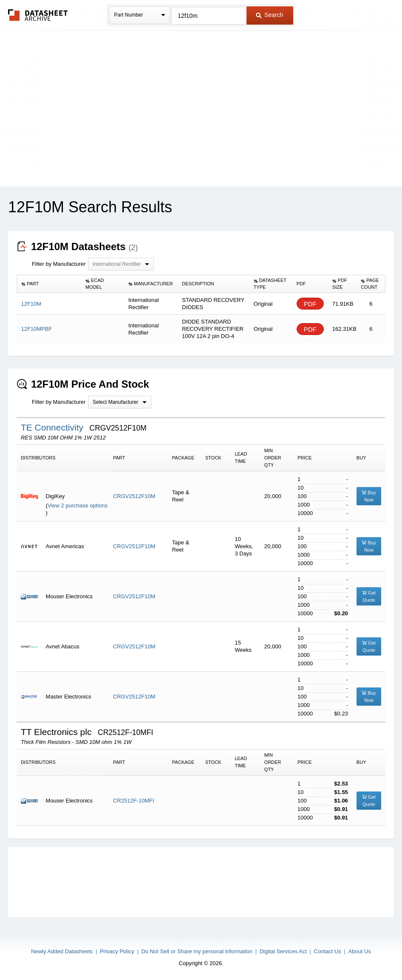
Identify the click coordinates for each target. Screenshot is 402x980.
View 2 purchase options (78, 505)
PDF (310, 304)
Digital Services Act (283, 951)
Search (269, 15)
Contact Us (328, 951)
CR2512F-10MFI (134, 801)
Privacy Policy (117, 951)
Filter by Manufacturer (59, 264)
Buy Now (369, 496)
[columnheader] (49, 284)
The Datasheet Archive (38, 15)
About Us (359, 951)
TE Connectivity (53, 427)
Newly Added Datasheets (62, 951)
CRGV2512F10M (134, 496)
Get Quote (369, 596)
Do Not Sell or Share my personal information (197, 951)
